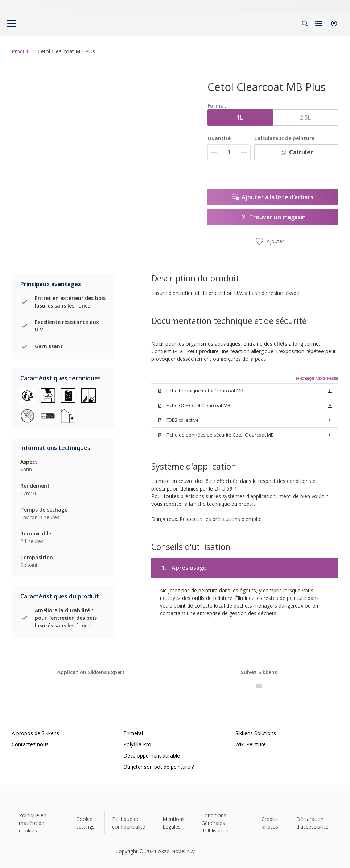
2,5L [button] (305, 117)
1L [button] (240, 117)
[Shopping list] (320, 24)
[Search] (305, 24)
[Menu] (12, 24)
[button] (334, 24)
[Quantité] (229, 152)
